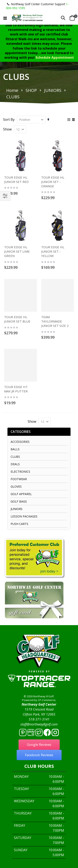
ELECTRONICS (20, 472)
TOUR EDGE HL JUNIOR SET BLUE (17, 319)
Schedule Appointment (55, 57)
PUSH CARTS (19, 524)
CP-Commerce (47, 700)
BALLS (15, 449)
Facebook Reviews (39, 755)
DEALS (15, 464)
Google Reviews (39, 745)
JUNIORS (53, 90)
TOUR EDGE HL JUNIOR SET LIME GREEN (17, 251)
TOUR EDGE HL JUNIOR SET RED (16, 180)
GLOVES (16, 486)
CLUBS (15, 457)
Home (12, 90)
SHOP (31, 90)
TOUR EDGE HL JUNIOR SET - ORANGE (53, 182)
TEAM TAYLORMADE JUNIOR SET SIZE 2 (55, 321)
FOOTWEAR (19, 479)
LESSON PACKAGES (24, 516)
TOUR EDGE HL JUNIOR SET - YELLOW (53, 251)
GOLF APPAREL (21, 494)
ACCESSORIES (20, 442)
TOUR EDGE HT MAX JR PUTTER (16, 389)
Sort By (9, 119)
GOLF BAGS (19, 501)
